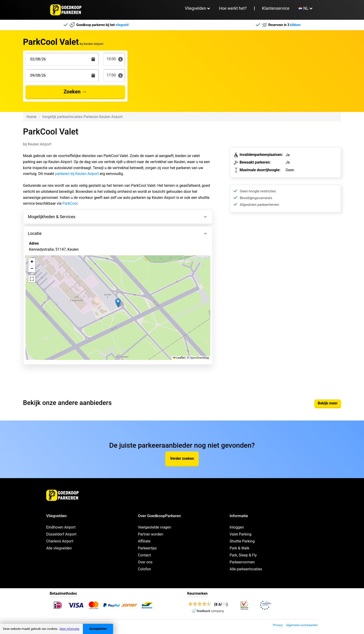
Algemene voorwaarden (302, 625)
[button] (118, 303)
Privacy (278, 625)
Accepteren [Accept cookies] (98, 629)
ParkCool (70, 203)
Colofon (144, 569)
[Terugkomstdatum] (62, 59)
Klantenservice (276, 8)
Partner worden (151, 534)
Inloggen (237, 527)
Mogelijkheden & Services (52, 217)
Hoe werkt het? (233, 8)
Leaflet (179, 358)
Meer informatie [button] (69, 629)
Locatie (35, 233)
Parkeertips (147, 548)
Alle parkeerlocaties (246, 569)
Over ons (145, 562)
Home (31, 117)
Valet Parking (240, 534)
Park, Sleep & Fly (243, 555)
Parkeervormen (242, 562)
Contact (144, 555)
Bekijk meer (328, 403)
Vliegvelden (195, 8)
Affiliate (144, 541)
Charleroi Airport (60, 541)
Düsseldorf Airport (61, 534)
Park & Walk (239, 548)
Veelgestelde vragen (154, 527)
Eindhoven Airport (61, 527)
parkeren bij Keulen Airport (77, 174)
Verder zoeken (182, 458)
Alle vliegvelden (59, 548)
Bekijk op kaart (44, 332)
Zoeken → (75, 92)
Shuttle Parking (242, 541)
